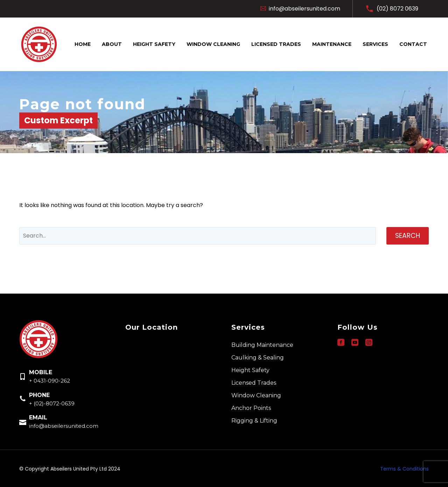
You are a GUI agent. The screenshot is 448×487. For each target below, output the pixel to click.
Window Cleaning (213, 44)
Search (408, 236)
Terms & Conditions (404, 469)
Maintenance (332, 44)
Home (83, 44)
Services (375, 44)
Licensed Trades (276, 44)
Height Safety (154, 44)
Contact (413, 44)
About (112, 44)
